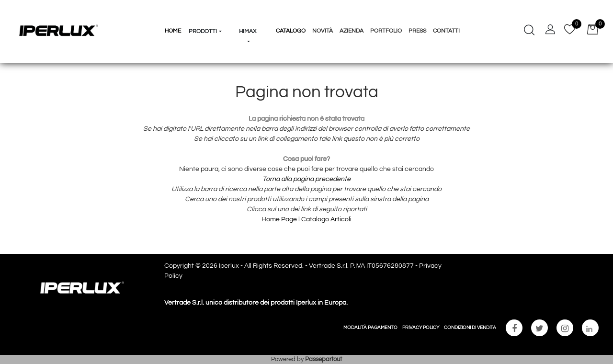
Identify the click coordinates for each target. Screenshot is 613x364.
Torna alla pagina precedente (306, 179)
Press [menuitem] (417, 31)
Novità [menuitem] (323, 31)
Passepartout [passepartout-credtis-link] (324, 359)
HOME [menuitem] (173, 31)
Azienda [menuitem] (352, 31)
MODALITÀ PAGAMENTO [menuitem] (370, 328)
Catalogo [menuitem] (291, 31)
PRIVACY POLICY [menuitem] (421, 328)
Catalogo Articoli (326, 219)
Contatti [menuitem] (446, 31)
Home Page (280, 219)
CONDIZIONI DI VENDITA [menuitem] (470, 328)
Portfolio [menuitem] (386, 31)
